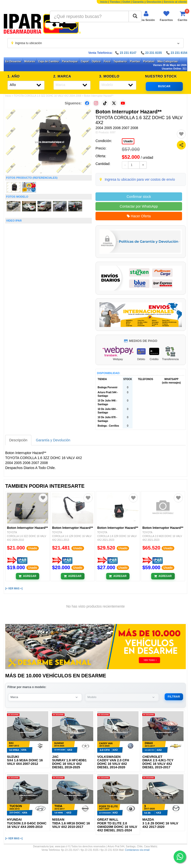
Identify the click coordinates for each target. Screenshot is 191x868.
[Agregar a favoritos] (181, 134)
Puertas (135, 61)
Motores (30, 61)
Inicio (104, 2)
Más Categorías (167, 61)
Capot (85, 61)
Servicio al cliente (175, 2)
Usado (128, 141)
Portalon (149, 61)
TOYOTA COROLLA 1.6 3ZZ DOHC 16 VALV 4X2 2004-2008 (48, 96)
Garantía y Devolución (147, 2)
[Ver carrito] (183, 16)
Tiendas (115, 2)
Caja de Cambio (48, 61)
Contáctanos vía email (137, 850)
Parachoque (70, 61)
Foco (107, 61)
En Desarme (13, 61)
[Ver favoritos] (166, 16)
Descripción (18, 440)
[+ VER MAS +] (14, 589)
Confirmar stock (139, 197)
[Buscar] (135, 16)
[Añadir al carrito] (27, 576)
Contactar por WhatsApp (139, 206)
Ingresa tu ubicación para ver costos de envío (140, 179)
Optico (96, 61)
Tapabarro (120, 61)
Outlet (126, 2)
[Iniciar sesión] (146, 16)
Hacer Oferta (139, 216)
